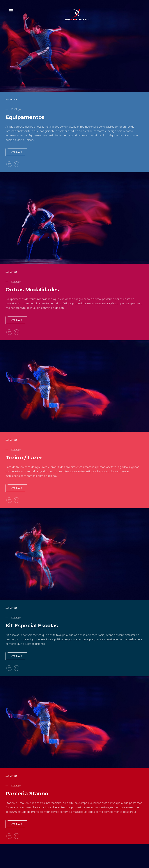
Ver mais (16, 152)
